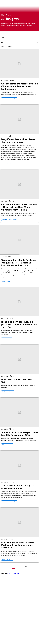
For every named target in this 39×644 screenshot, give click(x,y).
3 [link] (21, 567)
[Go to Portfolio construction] (8, 392)
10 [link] (26, 567)
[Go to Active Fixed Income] (7, 445)
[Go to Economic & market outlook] (9, 99)
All (2, 42)
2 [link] (17, 567)
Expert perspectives (13, 573)
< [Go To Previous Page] (9, 567)
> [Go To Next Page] (30, 567)
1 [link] (13, 567)
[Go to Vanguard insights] (7, 164)
